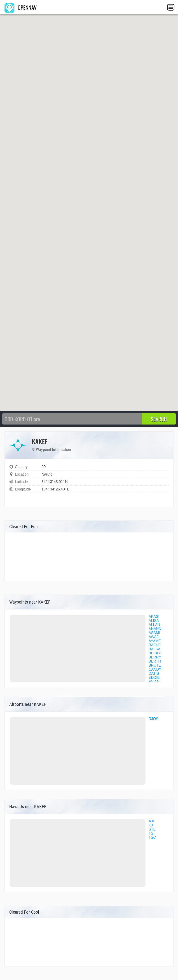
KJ (151, 825)
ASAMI (154, 633)
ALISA (154, 621)
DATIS (154, 673)
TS (151, 833)
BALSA (155, 649)
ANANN (155, 629)
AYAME (155, 641)
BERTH (155, 661)
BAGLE (155, 645)
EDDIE (154, 678)
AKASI (154, 617)
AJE (152, 821)
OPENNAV (21, 7)
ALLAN (154, 625)
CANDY (155, 669)
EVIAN (154, 682)
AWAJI (154, 637)
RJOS (153, 719)
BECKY (155, 653)
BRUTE (155, 665)
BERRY (155, 657)
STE (152, 829)
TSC (152, 837)
